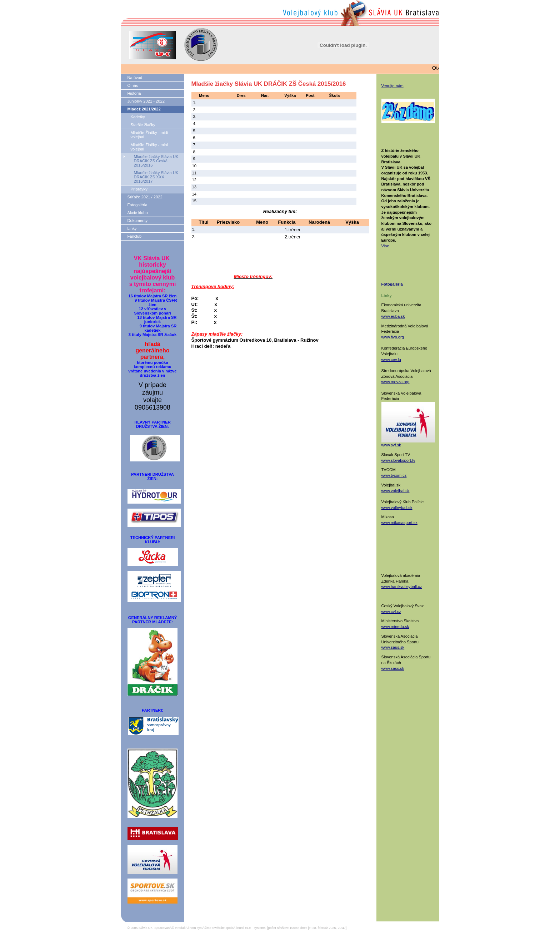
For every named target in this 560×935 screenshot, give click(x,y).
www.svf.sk (391, 445)
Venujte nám (392, 86)
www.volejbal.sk (396, 491)
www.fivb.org (393, 337)
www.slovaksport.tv (398, 460)
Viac (385, 246)
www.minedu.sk (395, 627)
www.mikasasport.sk (399, 523)
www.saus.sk (393, 647)
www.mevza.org (396, 382)
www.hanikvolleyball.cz (402, 587)
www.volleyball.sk (397, 508)
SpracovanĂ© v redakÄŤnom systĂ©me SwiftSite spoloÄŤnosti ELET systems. (210, 928)
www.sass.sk (393, 668)
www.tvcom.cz (394, 475)
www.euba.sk (393, 316)
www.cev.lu (391, 360)
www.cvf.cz (391, 612)
